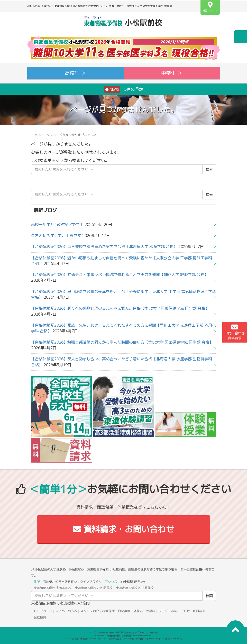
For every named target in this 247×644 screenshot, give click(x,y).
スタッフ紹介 (90, 611)
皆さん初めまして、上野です (56, 236)
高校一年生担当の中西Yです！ (57, 224)
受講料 (151, 611)
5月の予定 (124, 89)
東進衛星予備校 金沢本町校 (53, 588)
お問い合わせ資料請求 (235, 332)
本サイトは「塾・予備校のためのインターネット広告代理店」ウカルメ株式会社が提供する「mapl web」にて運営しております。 (124, 639)
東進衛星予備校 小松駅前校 (94, 588)
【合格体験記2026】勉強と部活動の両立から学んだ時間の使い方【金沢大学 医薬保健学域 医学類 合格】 (122, 342)
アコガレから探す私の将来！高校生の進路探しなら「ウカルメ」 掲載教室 (124, 632)
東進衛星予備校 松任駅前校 (135, 588)
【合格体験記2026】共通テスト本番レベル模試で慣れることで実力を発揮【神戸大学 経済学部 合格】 (120, 275)
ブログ (163, 611)
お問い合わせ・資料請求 (188, 611)
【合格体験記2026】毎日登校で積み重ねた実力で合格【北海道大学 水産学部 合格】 (104, 247)
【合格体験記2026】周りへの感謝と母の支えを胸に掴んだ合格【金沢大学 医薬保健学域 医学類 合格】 (120, 308)
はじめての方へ (66, 611)
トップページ (40, 135)
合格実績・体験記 (130, 611)
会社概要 (40, 617)
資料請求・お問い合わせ (123, 529)
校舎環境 (108, 611)
